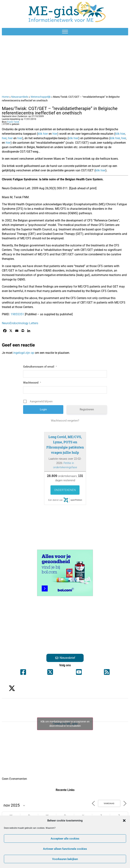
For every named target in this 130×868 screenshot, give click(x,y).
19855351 (17, 314)
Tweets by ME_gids (65, 724)
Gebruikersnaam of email (40, 367)
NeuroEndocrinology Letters (20, 323)
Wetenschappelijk (41, 97)
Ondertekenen (65, 490)
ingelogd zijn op (24, 353)
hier (55, 134)
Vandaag (109, 804)
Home (5, 97)
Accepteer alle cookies (65, 839)
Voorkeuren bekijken (65, 859)
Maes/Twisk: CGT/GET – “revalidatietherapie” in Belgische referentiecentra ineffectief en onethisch (60, 111)
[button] (124, 821)
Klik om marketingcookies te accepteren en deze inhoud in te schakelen (65, 724)
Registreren (87, 409)
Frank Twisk (13, 122)
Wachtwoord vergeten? (65, 421)
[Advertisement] (65, 65)
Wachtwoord (32, 383)
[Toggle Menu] (65, 32)
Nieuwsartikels (20, 97)
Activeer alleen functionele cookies (65, 849)
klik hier (43, 134)
